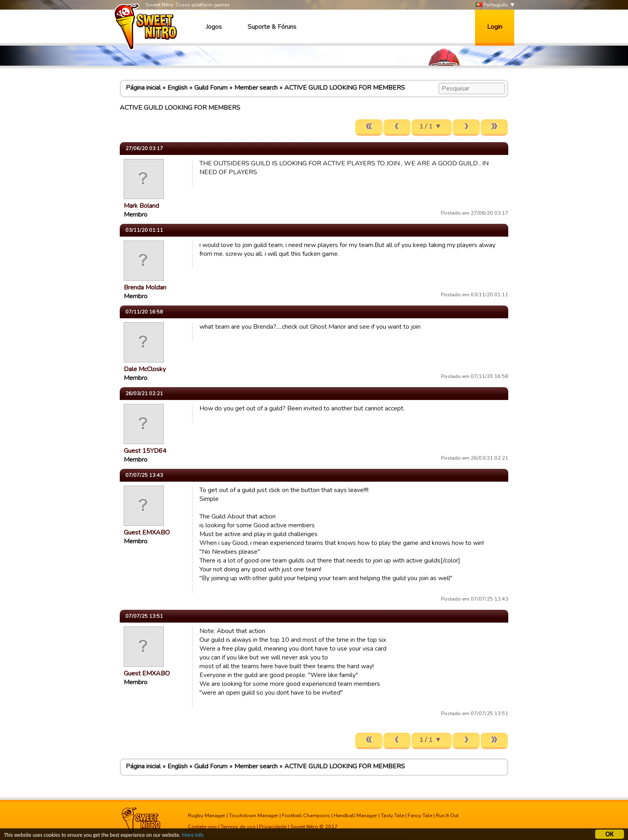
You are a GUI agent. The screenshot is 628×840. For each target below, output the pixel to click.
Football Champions (306, 816)
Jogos (214, 27)
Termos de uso (238, 827)
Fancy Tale (420, 816)
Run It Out (447, 816)
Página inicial (143, 88)
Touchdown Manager (254, 816)
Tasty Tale (392, 816)
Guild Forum (211, 88)
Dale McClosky (145, 369)
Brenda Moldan (145, 287)
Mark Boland (141, 206)
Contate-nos (202, 827)
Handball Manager (355, 816)
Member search (256, 88)
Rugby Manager (207, 816)
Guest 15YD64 (145, 451)
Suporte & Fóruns (272, 27)
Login (495, 27)
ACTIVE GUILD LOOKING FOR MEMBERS (345, 88)
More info (193, 836)
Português (492, 5)
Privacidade (273, 827)
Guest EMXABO (147, 533)
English (177, 88)
